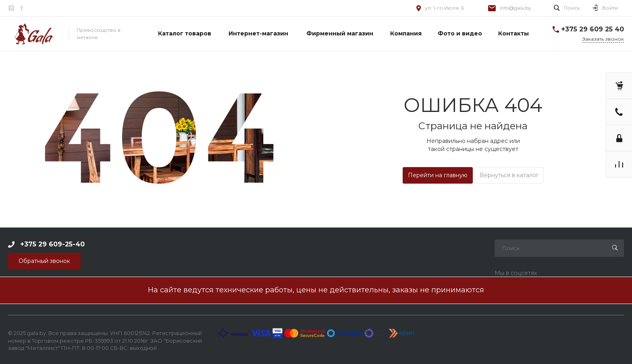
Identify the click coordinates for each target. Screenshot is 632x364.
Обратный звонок (44, 261)
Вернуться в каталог (509, 175)
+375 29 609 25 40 (592, 29)
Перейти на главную (438, 175)
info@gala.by (516, 8)
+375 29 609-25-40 (52, 244)
